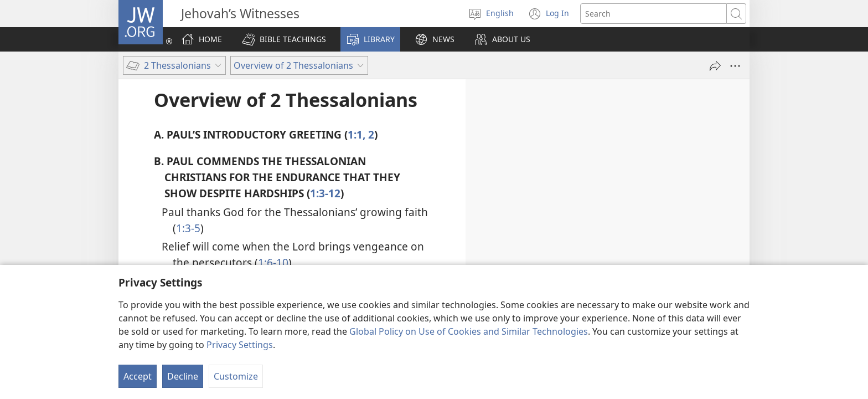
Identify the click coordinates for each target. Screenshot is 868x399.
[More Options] (735, 66)
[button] (284, 39)
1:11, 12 (349, 297)
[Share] (715, 66)
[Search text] (653, 14)
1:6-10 (273, 262)
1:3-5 (188, 228)
